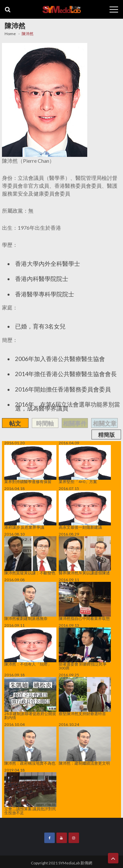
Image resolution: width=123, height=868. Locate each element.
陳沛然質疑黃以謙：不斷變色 (30, 556)
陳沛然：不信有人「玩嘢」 (30, 647)
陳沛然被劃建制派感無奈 (30, 601)
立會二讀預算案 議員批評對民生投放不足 (30, 794)
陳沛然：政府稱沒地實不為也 (30, 746)
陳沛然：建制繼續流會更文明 (85, 746)
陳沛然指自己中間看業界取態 (85, 601)
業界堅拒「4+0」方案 (85, 464)
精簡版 (106, 435)
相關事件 (75, 423)
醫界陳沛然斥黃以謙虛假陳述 (85, 556)
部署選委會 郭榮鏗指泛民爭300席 (85, 649)
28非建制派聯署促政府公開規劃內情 (30, 698)
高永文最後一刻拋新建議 (85, 510)
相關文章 (105, 423)
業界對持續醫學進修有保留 (30, 464)
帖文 (15, 423)
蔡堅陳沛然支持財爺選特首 (85, 696)
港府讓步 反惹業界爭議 (30, 510)
